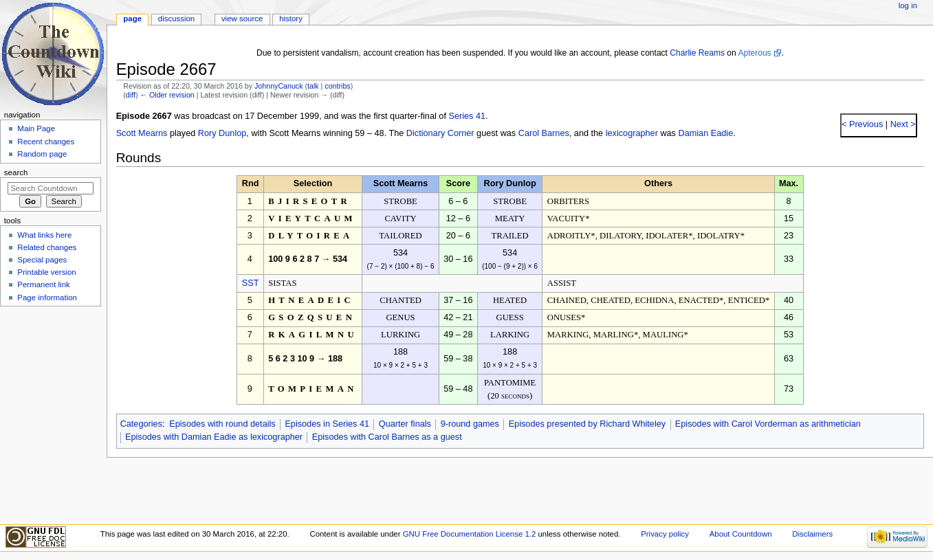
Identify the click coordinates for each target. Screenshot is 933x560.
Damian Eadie (706, 133)
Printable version (46, 272)
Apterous (754, 53)
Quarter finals (405, 424)
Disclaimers (812, 534)
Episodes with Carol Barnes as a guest (387, 437)
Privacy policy (665, 534)
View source (242, 19)
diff (131, 95)
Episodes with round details (222, 424)
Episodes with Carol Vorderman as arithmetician (768, 424)
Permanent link (43, 284)
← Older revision (167, 95)
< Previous (862, 124)
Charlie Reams (697, 53)
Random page (42, 154)
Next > (902, 124)
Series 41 (467, 116)
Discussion (176, 19)
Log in (908, 5)
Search (16, 172)
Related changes (47, 247)
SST (251, 283)
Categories (141, 424)
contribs (337, 86)
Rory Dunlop (222, 133)
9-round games (470, 424)
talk (313, 86)
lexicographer (632, 133)
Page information (47, 298)
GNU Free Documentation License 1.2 (470, 534)
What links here (44, 235)
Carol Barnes (544, 133)
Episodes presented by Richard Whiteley (588, 424)
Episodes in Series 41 (327, 424)
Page (132, 19)
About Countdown (741, 534)
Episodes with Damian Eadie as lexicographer (214, 437)
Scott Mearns (142, 133)
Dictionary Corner (440, 133)
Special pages (42, 260)
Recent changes (46, 142)
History (291, 19)
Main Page (36, 128)
